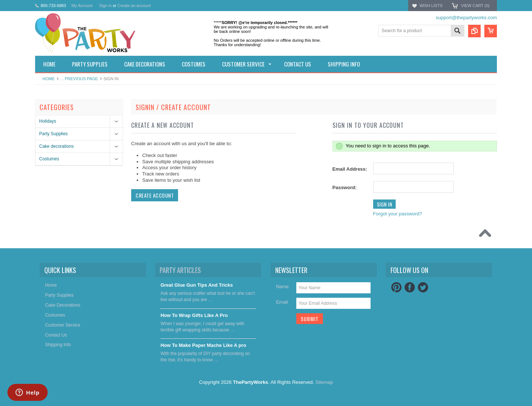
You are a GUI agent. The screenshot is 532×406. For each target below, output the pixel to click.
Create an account (134, 6)
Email (282, 302)
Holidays (48, 121)
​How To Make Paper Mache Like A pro (203, 345)
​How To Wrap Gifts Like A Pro (194, 315)
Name (282, 286)
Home (49, 79)
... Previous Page (79, 79)
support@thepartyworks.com (466, 18)
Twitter (423, 287)
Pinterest (396, 287)
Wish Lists (431, 6)
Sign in (105, 6)
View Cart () (475, 6)
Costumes (49, 159)
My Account (82, 6)
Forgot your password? (398, 214)
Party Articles (180, 270)
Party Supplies (53, 134)
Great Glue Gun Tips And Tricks (197, 285)
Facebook (410, 287)
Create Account (155, 195)
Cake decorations (56, 146)
